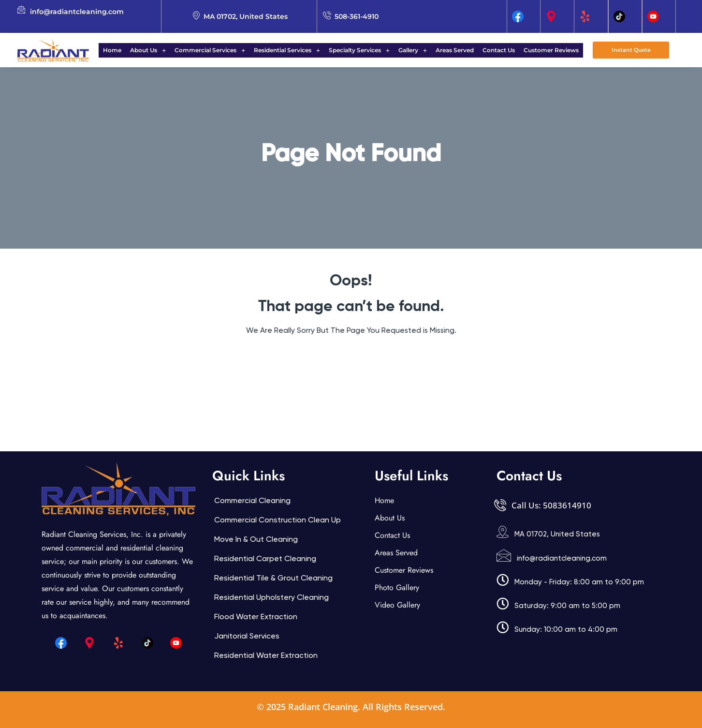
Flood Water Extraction (256, 617)
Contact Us (490, 50)
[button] (157, 50)
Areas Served (449, 50)
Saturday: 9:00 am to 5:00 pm (567, 606)
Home (124, 50)
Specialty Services (359, 50)
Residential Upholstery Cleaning (271, 597)
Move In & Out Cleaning (256, 539)
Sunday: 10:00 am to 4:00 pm (566, 629)
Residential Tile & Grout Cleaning (273, 578)
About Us (157, 50)
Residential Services (290, 50)
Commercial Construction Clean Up (278, 520)
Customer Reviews (540, 50)
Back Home (351, 359)
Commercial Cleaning (252, 500)
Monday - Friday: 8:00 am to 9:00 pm (579, 582)
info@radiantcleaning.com (562, 558)
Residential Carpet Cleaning (265, 558)
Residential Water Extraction (266, 655)
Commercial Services (216, 50)
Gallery (410, 50)
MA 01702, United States (557, 534)
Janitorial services (247, 636)
